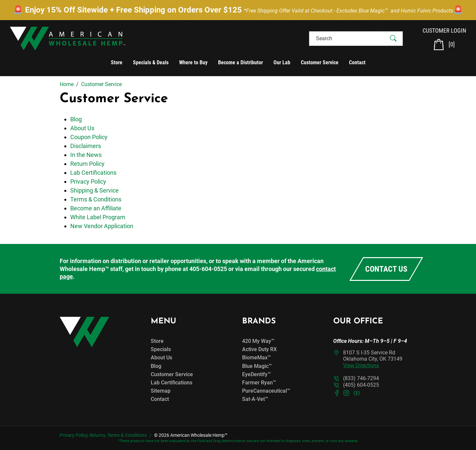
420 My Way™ (258, 341)
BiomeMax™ (256, 358)
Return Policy (87, 164)
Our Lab (282, 62)
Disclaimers (86, 146)
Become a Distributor (240, 62)
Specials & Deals (151, 62)
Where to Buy (193, 62)
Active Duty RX (259, 349)
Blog (76, 119)
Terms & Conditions (96, 199)
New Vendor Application (102, 226)
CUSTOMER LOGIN (444, 30)
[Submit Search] (393, 39)
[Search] (350, 38)
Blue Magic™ (257, 366)
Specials (161, 349)
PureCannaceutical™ (266, 391)
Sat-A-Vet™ (255, 399)
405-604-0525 (208, 269)
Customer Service (320, 62)
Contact (357, 62)
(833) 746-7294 (361, 378)
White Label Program (98, 217)
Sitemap (161, 391)
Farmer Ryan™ (259, 383)
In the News (86, 155)
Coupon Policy (89, 137)
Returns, (98, 435)
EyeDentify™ (256, 374)
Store (117, 62)
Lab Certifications (93, 173)
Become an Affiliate (96, 208)
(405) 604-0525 (361, 385)
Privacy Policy (88, 181)
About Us (82, 128)
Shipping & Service (95, 190)
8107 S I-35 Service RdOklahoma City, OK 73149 (373, 359)
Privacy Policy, (74, 435)
